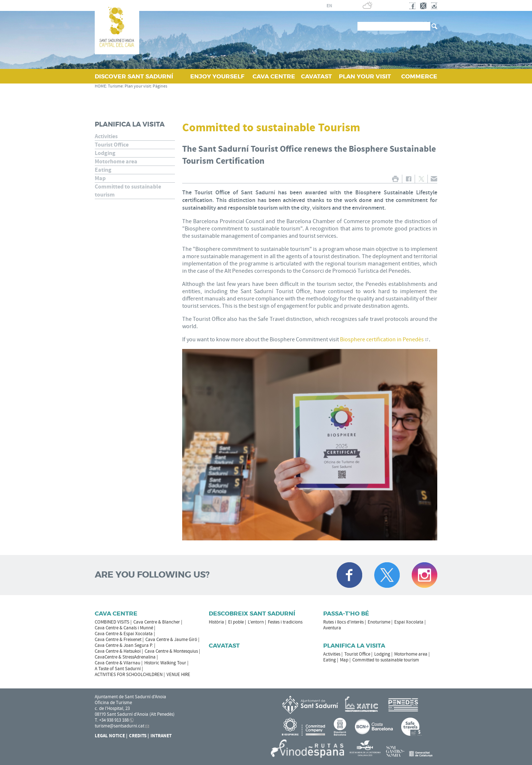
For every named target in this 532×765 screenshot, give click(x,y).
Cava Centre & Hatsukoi (118, 651)
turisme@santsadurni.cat (120, 726)
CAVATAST (316, 76)
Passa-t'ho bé (346, 613)
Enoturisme (379, 622)
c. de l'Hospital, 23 (112, 708)
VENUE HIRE (178, 675)
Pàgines (160, 86)
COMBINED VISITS (112, 622)
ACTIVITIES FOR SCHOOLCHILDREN (129, 675)
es (312, 6)
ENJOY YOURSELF (217, 76)
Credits (138, 736)
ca (303, 6)
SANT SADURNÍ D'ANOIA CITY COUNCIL (242, 5)
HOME (100, 86)
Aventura (332, 628)
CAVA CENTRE (274, 76)
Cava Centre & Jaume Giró (171, 640)
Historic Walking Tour (165, 663)
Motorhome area (116, 162)
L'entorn (256, 622)
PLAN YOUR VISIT (365, 76)
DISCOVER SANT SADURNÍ (134, 76)
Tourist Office (112, 145)
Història (216, 622)
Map (100, 178)
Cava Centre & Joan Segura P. (124, 645)
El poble (236, 622)
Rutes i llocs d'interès (343, 622)
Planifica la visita (130, 124)
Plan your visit (138, 86)
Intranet (161, 736)
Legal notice (110, 736)
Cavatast (224, 646)
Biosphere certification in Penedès (382, 339)
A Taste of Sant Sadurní (118, 669)
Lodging (105, 153)
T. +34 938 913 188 (112, 720)
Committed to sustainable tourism (128, 191)
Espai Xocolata (409, 622)
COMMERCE (419, 76)
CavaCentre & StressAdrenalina (125, 657)
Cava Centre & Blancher (157, 622)
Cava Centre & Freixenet (118, 640)
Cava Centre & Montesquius (171, 651)
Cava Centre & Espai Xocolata (124, 634)
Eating (103, 170)
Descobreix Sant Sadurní (252, 613)
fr (320, 6)
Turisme (115, 86)
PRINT (395, 179)
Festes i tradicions (285, 622)
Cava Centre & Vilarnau (118, 663)
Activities (106, 136)
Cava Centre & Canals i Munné (124, 628)
